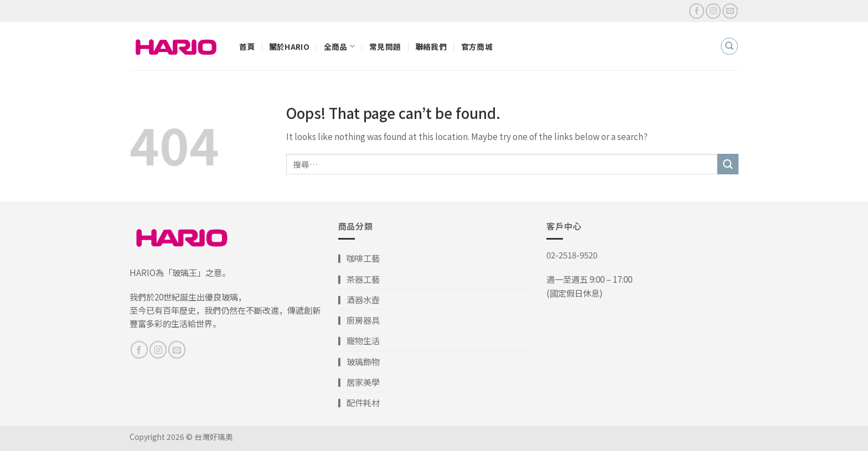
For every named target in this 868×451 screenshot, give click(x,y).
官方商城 (477, 46)
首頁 (247, 46)
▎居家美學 (359, 382)
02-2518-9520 (572, 255)
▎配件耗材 (359, 402)
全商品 (339, 46)
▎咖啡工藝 (359, 258)
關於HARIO (289, 46)
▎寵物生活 (359, 340)
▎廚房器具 (359, 320)
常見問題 (385, 46)
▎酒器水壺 (359, 299)
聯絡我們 (431, 46)
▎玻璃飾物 (359, 361)
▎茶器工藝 (359, 279)
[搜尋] (729, 46)
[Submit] (728, 164)
